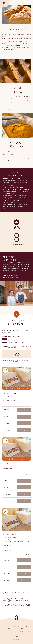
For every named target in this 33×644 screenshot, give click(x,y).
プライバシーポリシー (14, 631)
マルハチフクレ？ (5, 627)
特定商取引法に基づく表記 (25, 631)
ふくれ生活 (24, 627)
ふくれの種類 (13, 627)
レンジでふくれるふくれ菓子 (12, 629)
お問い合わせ (6, 631)
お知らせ (30, 627)
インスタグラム (24, 629)
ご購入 (19, 627)
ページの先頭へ (16, 637)
